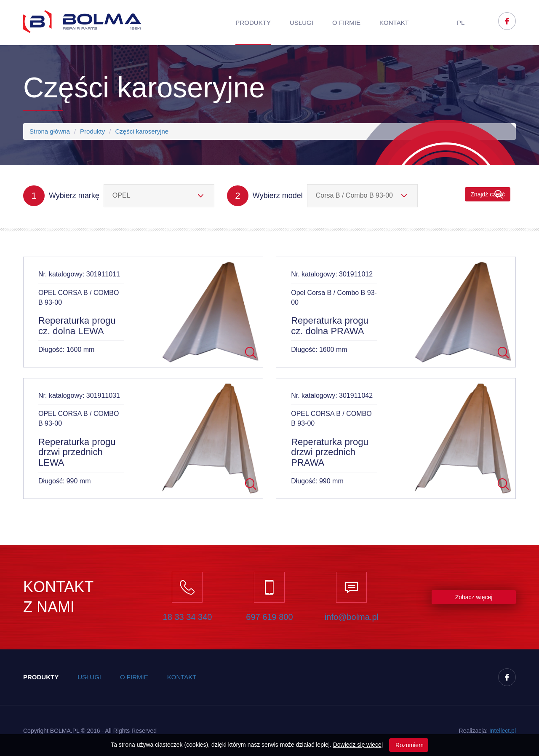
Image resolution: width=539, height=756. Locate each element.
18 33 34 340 (188, 617)
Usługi (302, 23)
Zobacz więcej (474, 597)
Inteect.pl (503, 731)
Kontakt (394, 23)
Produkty (253, 23)
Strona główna (50, 131)
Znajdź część (488, 194)
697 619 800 (269, 617)
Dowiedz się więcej (358, 745)
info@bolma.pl (352, 617)
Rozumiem (409, 745)
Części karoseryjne (142, 131)
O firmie (346, 23)
